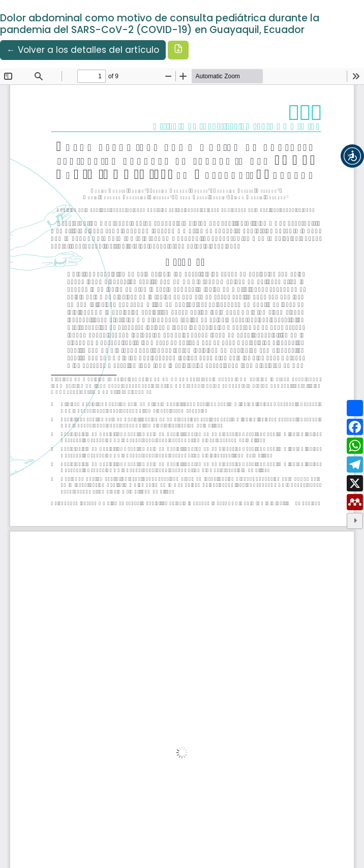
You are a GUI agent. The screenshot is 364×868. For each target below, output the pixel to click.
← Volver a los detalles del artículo (83, 50)
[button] (352, 156)
